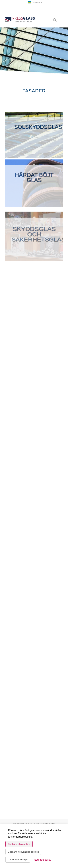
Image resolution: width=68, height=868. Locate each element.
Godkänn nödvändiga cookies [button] (23, 852)
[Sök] (53, 20)
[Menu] (61, 20)
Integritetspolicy (42, 860)
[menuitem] (35, 2)
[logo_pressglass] (28, 20)
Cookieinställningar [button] (18, 860)
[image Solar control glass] (34, 135)
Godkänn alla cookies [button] (19, 844)
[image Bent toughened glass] (34, 181)
